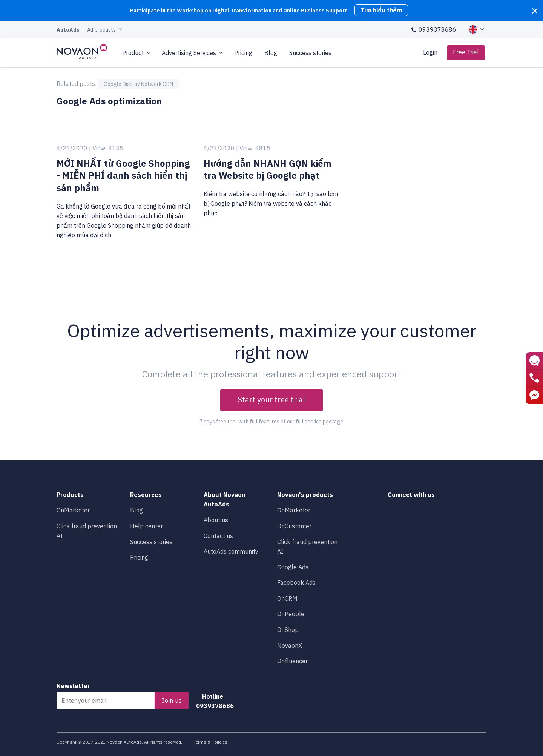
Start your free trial (271, 399)
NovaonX (290, 646)
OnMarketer (73, 510)
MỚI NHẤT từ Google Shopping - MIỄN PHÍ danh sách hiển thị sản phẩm (123, 176)
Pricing (243, 53)
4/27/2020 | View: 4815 (237, 148)
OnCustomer (294, 526)
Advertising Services (189, 53)
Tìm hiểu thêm (381, 10)
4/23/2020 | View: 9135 (90, 148)
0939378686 (433, 29)
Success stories (311, 53)
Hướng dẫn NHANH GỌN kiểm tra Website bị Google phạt (268, 169)
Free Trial (466, 52)
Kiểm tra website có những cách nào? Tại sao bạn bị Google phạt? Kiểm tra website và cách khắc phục (271, 203)
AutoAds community (231, 551)
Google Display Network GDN (138, 84)
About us (216, 520)
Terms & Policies (210, 742)
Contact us (218, 536)
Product (133, 53)
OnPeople (291, 614)
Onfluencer (292, 661)
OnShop (288, 630)
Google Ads (293, 567)
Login (430, 52)
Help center (146, 526)
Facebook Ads (296, 583)
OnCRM (287, 598)
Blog (271, 53)
